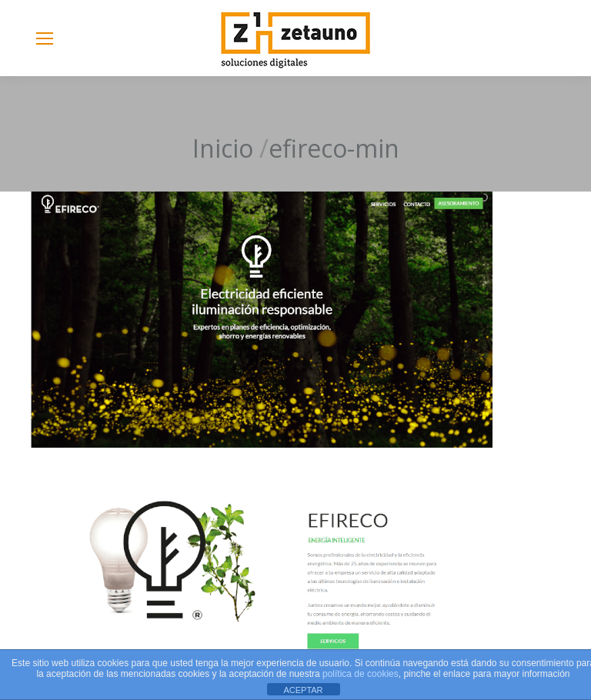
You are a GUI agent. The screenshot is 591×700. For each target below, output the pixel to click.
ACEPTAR (303, 690)
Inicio (223, 148)
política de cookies (361, 674)
